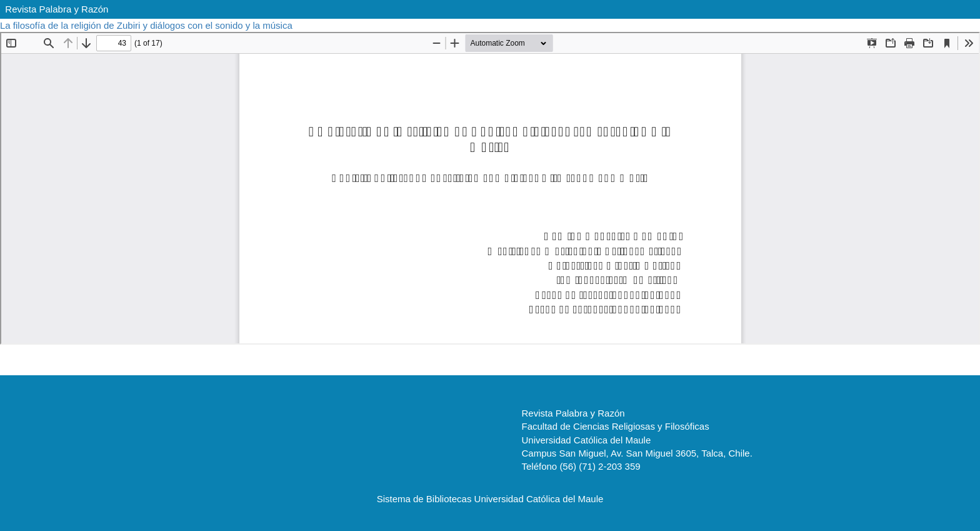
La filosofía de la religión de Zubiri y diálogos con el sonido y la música (147, 25)
